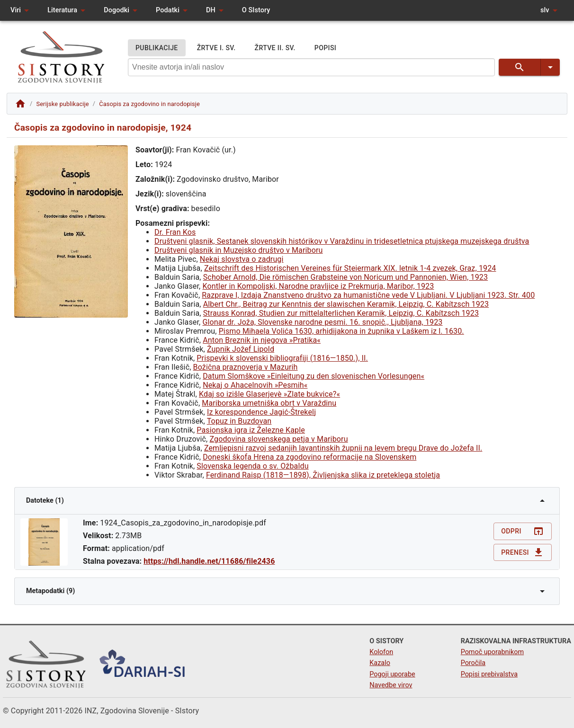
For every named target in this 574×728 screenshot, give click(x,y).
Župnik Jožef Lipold (241, 349)
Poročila (473, 663)
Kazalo (380, 663)
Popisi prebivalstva (489, 674)
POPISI (325, 48)
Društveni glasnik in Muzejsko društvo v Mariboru (239, 250)
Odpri (523, 531)
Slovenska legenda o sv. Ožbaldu (252, 466)
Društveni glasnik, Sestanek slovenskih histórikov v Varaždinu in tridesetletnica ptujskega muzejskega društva (342, 241)
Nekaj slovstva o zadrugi (242, 259)
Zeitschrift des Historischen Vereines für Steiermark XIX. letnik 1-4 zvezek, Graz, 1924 (350, 268)
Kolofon (381, 652)
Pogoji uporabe (392, 674)
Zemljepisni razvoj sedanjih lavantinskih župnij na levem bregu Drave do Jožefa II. (343, 448)
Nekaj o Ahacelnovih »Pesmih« (255, 385)
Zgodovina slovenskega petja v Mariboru (278, 439)
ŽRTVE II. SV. (275, 48)
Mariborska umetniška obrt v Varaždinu (269, 403)
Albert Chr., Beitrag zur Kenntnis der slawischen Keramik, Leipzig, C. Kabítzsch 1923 (346, 304)
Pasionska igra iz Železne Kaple (251, 430)
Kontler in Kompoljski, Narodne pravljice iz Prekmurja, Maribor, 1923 (318, 286)
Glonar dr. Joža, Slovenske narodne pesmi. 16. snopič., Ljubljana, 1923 (323, 322)
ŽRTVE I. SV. (216, 48)
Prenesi (523, 553)
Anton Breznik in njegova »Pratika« (262, 340)
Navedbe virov (391, 685)
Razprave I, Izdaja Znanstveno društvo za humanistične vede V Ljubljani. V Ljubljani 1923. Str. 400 (368, 295)
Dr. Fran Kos (175, 232)
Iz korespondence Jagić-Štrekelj (261, 412)
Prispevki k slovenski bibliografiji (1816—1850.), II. (282, 358)
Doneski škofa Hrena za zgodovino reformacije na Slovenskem (309, 457)
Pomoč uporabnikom (492, 652)
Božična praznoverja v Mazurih (246, 367)
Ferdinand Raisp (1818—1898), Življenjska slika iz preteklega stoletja (323, 475)
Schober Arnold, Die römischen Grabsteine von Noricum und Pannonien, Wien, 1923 (345, 277)
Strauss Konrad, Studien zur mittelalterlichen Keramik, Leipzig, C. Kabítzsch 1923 (341, 313)
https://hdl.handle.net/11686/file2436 (209, 561)
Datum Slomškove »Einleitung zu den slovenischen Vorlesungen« (314, 376)
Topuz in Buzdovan (239, 421)
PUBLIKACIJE (157, 48)
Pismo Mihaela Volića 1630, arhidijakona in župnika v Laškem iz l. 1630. (341, 331)
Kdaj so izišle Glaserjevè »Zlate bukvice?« (269, 394)
